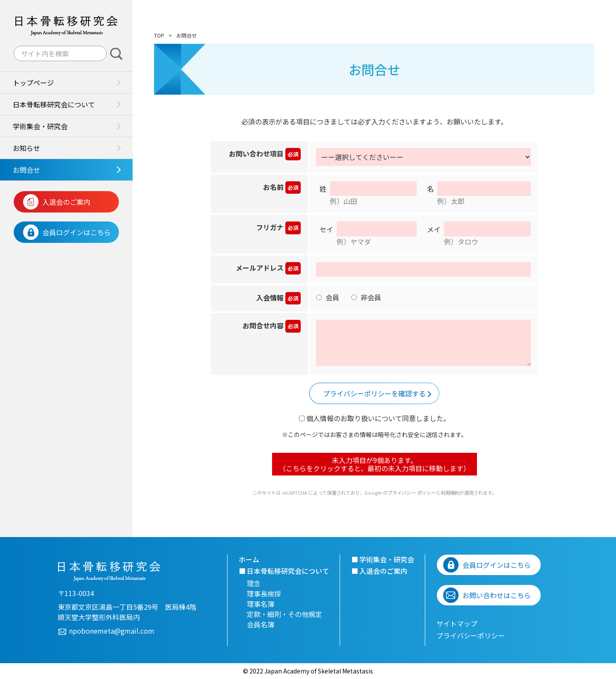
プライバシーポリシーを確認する (374, 393)
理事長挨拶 (264, 593)
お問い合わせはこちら (497, 595)
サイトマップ (457, 623)
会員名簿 (261, 624)
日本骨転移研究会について (54, 104)
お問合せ (27, 170)
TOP (159, 35)
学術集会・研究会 (40, 126)
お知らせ (27, 148)
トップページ (33, 83)
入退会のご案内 (66, 202)
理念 (254, 583)
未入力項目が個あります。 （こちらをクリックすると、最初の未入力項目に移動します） (375, 464)
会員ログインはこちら (77, 232)
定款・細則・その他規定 (284, 614)
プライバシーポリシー (471, 635)
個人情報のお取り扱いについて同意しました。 (375, 418)
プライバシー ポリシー (412, 493)
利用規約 (450, 493)
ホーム (249, 559)
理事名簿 (261, 604)
